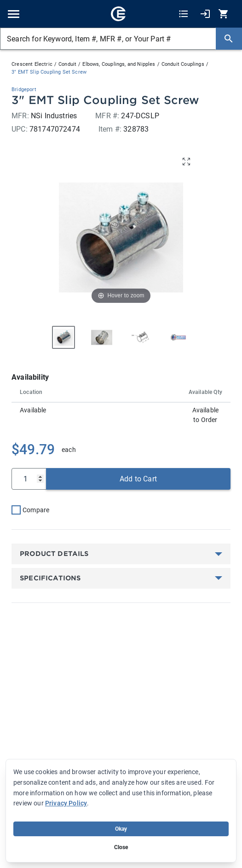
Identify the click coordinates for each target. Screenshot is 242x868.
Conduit (67, 64)
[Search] (229, 39)
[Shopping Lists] (184, 14)
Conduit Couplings (183, 64)
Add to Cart (138, 479)
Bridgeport (24, 90)
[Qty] (29, 479)
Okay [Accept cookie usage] (121, 829)
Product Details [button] (54, 554)
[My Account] (205, 14)
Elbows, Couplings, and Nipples (119, 64)
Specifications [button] (50, 578)
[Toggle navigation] (14, 14)
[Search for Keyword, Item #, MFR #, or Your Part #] (108, 39)
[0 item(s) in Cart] (225, 14)
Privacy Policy (66, 803)
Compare (36, 510)
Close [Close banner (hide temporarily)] (121, 847)
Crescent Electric (32, 64)
